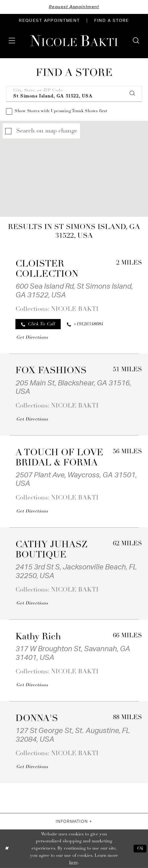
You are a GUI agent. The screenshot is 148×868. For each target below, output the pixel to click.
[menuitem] (50, 21)
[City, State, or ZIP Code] (74, 94)
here (74, 863)
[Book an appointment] (50, 21)
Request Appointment (74, 7)
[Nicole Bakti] (74, 41)
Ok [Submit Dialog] (140, 849)
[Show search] (136, 41)
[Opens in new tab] (32, 337)
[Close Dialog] (7, 849)
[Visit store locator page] (112, 21)
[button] (12, 41)
